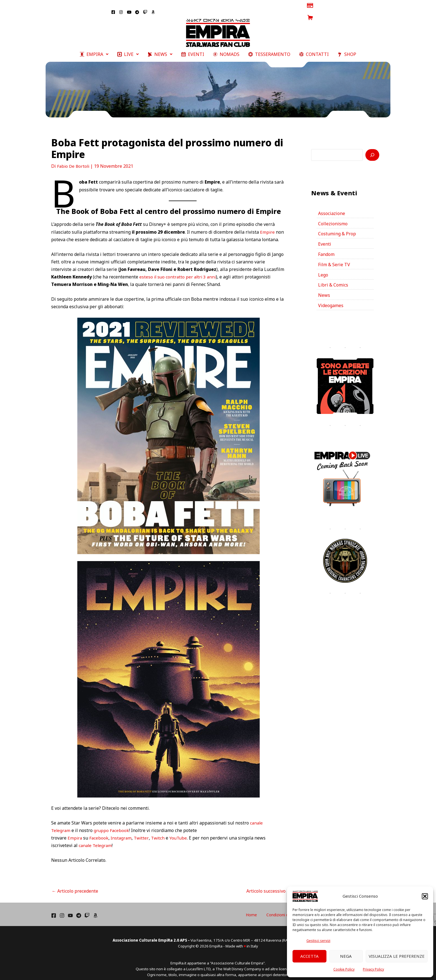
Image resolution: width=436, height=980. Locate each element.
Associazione (332, 208)
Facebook (100, 832)
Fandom (326, 249)
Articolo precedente (75, 885)
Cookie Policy (344, 969)
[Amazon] (95, 910)
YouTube (181, 832)
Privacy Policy (373, 969)
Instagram (122, 832)
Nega (346, 956)
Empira (75, 832)
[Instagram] (62, 910)
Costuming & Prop (337, 228)
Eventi (325, 238)
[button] (425, 896)
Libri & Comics (333, 280)
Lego (323, 269)
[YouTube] (70, 910)
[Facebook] (54, 910)
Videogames (331, 300)
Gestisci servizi (318, 941)
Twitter (143, 832)
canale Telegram (96, 840)
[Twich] (87, 910)
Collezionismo (333, 218)
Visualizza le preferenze (397, 956)
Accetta (309, 956)
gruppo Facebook (112, 825)
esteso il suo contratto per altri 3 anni (179, 271)
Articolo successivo (269, 885)
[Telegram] (79, 910)
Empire (267, 226)
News (324, 290)
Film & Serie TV (334, 259)
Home (277, 909)
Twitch (160, 832)
